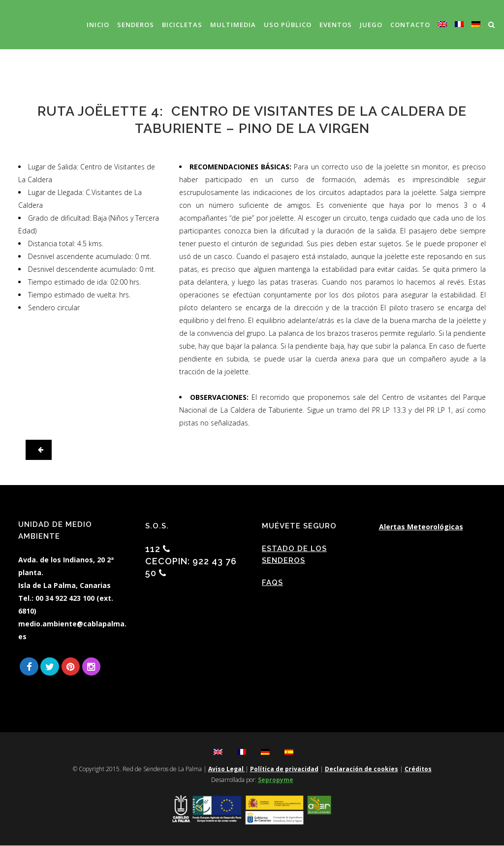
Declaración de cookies (362, 769)
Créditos (418, 769)
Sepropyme (276, 780)
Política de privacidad (284, 769)
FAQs (272, 583)
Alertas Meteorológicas (421, 527)
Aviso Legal (227, 769)
